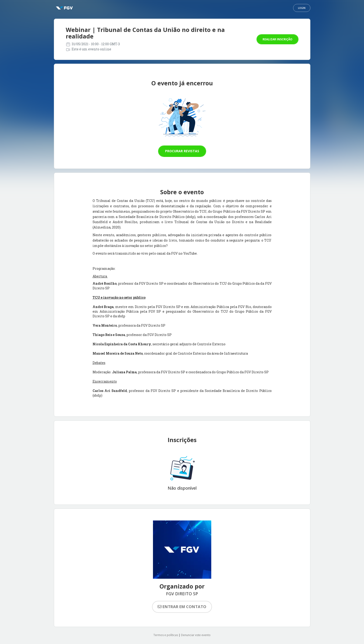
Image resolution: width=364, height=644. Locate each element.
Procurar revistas (182, 151)
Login (302, 8)
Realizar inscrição (277, 39)
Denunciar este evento (196, 635)
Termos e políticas (166, 635)
